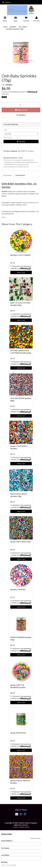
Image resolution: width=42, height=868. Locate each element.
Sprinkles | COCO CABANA (20, 255)
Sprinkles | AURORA (18, 589)
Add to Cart (21, 110)
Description (8, 175)
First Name (5, 848)
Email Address (7, 841)
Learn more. (5, 94)
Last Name (5, 855)
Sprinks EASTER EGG (18, 733)
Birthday (4, 862)
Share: (8, 85)
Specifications (20, 175)
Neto (28, 827)
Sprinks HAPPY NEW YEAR (20, 542)
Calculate (21, 141)
